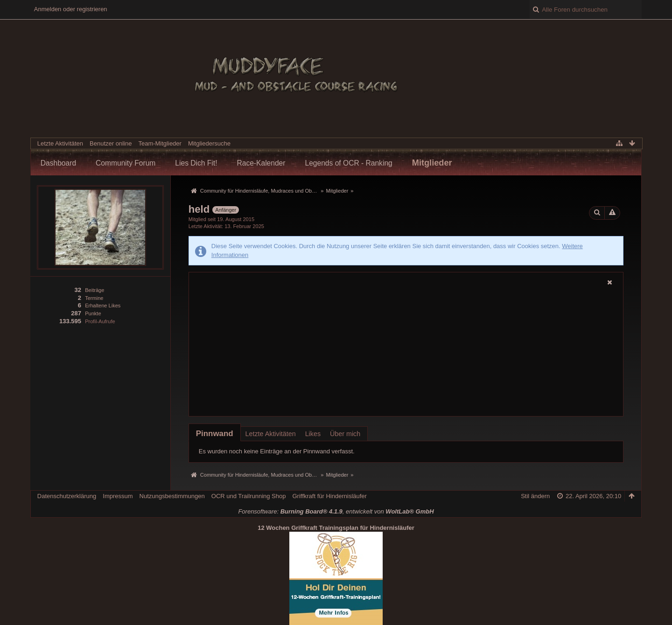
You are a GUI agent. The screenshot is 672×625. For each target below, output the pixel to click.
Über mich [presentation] (345, 434)
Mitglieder (432, 163)
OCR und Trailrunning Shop (249, 496)
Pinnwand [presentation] (215, 434)
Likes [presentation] (313, 434)
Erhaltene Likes (103, 306)
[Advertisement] (406, 352)
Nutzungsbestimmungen (172, 496)
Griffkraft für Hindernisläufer (329, 496)
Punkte (93, 313)
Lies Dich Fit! (196, 163)
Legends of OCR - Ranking (349, 163)
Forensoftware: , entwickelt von (336, 511)
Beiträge (94, 290)
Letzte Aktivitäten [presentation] (271, 434)
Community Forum (126, 163)
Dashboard (58, 163)
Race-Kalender (261, 163)
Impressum (118, 496)
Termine (94, 298)
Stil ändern (535, 496)
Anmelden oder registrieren (71, 9)
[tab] (215, 434)
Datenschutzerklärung (67, 496)
